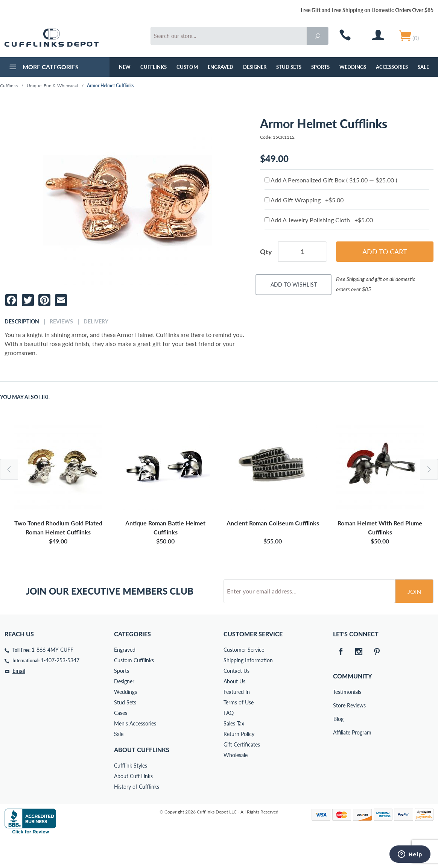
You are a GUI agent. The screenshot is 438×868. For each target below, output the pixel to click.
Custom (187, 67)
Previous (9, 469)
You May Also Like (25, 397)
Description (22, 322)
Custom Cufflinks (134, 689)
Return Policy (239, 763)
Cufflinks (154, 67)
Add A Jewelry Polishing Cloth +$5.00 (319, 220)
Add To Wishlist (294, 285)
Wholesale (236, 784)
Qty (266, 252)
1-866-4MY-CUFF (52, 678)
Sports (320, 67)
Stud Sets (289, 67)
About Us (234, 710)
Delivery (96, 322)
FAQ (229, 741)
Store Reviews (338, 734)
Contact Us (236, 699)
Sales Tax (234, 752)
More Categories (43, 68)
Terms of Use (239, 731)
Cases (121, 741)
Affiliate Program (338, 761)
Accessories (392, 67)
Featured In (237, 720)
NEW (125, 67)
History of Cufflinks (137, 815)
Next (429, 469)
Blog (338, 747)
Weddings (353, 67)
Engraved (221, 67)
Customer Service (244, 678)
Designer (255, 67)
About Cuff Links (133, 805)
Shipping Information (248, 689)
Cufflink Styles (131, 794)
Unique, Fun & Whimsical (52, 86)
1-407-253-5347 (60, 689)
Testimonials (338, 720)
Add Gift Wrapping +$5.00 (304, 200)
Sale (423, 67)
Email (19, 699)
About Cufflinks (142, 778)
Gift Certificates (242, 773)
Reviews (61, 322)
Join (414, 620)
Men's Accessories (135, 752)
